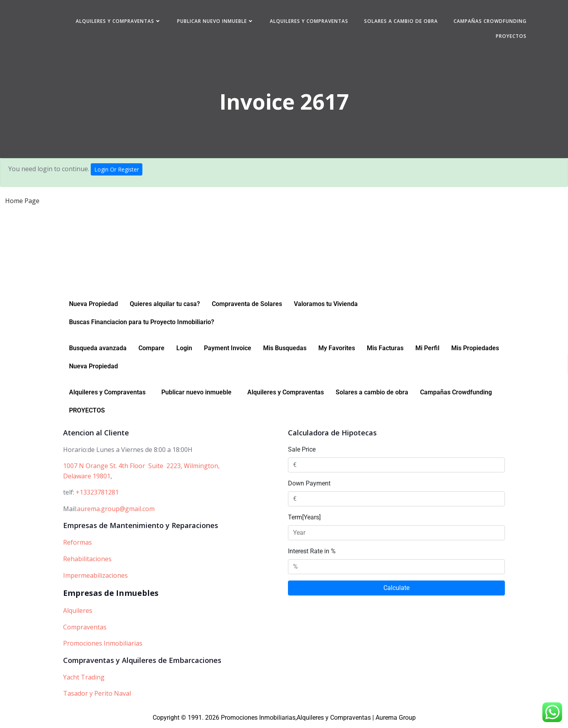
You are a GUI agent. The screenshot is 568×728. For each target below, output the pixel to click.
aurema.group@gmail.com (116, 510)
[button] (109, 394)
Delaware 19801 (87, 478)
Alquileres (78, 612)
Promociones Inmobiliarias (103, 645)
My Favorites (337, 350)
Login (184, 350)
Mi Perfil (427, 350)
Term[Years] (304, 519)
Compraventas (85, 629)
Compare (151, 350)
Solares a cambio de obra (401, 21)
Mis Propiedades (475, 350)
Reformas (78, 544)
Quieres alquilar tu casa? (165, 305)
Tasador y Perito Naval (97, 695)
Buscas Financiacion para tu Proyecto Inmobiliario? (142, 324)
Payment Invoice (228, 350)
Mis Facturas (385, 350)
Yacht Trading (84, 679)
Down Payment (309, 485)
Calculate (396, 589)
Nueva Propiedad (93, 305)
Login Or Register (117, 171)
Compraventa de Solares (247, 305)
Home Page (22, 202)
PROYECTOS (511, 36)
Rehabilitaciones (87, 560)
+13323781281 (97, 494)
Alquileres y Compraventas (118, 21)
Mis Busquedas (285, 350)
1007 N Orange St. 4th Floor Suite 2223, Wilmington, (141, 468)
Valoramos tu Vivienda (326, 305)
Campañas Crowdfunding (490, 21)
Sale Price (302, 451)
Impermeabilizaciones (95, 577)
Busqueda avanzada (98, 350)
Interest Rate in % (312, 553)
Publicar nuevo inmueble (215, 21)
